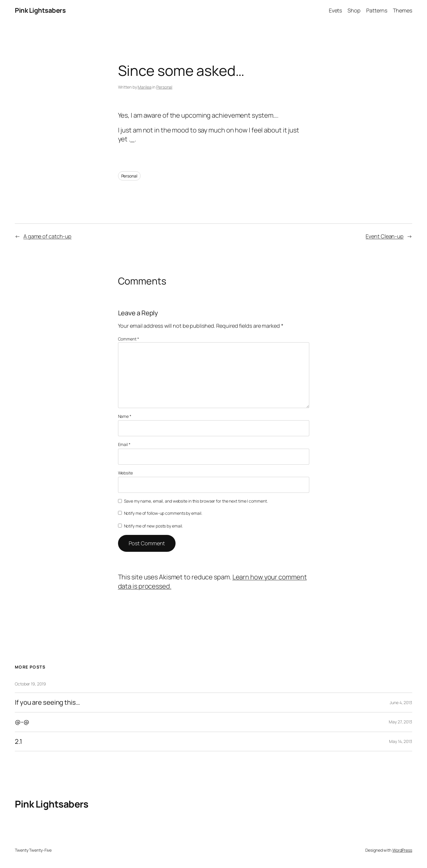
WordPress (402, 850)
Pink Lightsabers (40, 10)
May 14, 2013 (401, 741)
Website (125, 473)
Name (125, 416)
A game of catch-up (47, 236)
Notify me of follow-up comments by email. (163, 513)
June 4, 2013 (401, 702)
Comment (129, 339)
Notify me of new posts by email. (153, 526)
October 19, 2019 (30, 684)
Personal (164, 87)
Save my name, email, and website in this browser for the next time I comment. (196, 501)
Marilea (144, 87)
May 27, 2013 (400, 722)
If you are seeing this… (47, 702)
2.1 (19, 742)
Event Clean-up (385, 236)
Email (124, 444)
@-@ (22, 722)
